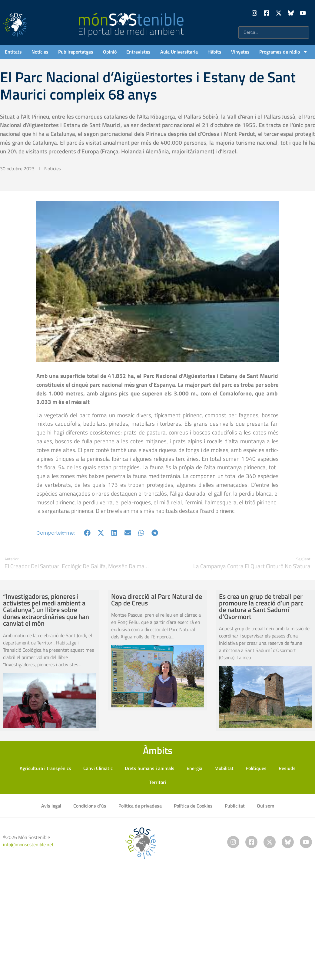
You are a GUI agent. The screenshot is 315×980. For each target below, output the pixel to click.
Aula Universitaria (179, 52)
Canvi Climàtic (98, 768)
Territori (158, 782)
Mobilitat (224, 768)
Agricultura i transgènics (45, 768)
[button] (87, 533)
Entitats (13, 52)
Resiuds (287, 768)
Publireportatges (76, 52)
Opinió (110, 52)
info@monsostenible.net (28, 844)
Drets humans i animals (150, 768)
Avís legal (51, 806)
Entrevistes (138, 52)
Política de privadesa (140, 806)
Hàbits (214, 52)
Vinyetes (240, 52)
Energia (194, 768)
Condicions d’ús (90, 806)
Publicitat (235, 806)
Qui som (265, 806)
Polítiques (256, 768)
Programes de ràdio (283, 52)
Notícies (40, 52)
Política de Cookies (193, 806)
